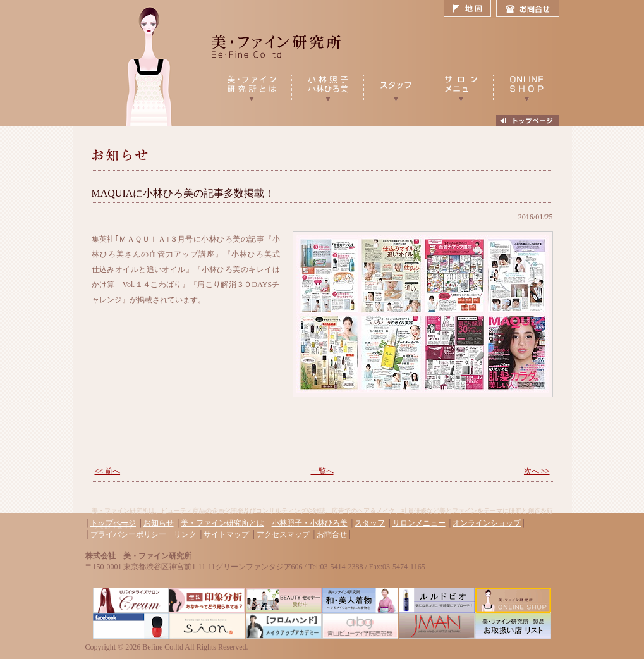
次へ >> (537, 471)
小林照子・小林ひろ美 (310, 523)
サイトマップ (226, 534)
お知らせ (159, 523)
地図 (470, 9)
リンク (185, 534)
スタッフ (370, 523)
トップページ (113, 523)
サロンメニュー (419, 523)
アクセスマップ (283, 534)
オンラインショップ (487, 523)
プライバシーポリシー (128, 534)
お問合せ (528, 9)
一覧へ (322, 471)
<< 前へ (108, 471)
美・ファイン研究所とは (222, 523)
